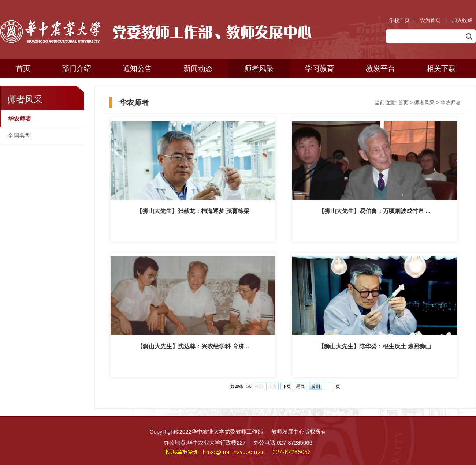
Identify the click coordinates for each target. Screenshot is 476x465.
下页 (287, 386)
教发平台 (380, 68)
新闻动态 (198, 68)
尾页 (300, 386)
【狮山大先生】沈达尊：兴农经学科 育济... (193, 346)
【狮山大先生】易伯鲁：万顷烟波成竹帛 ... (375, 211)
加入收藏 (462, 20)
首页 (23, 68)
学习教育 (320, 68)
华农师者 (19, 119)
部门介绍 (77, 68)
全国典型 (19, 136)
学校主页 (399, 20)
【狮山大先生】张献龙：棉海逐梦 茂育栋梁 (193, 211)
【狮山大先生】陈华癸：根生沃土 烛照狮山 (375, 346)
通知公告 (137, 68)
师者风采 (259, 68)
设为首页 (431, 20)
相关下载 (441, 68)
